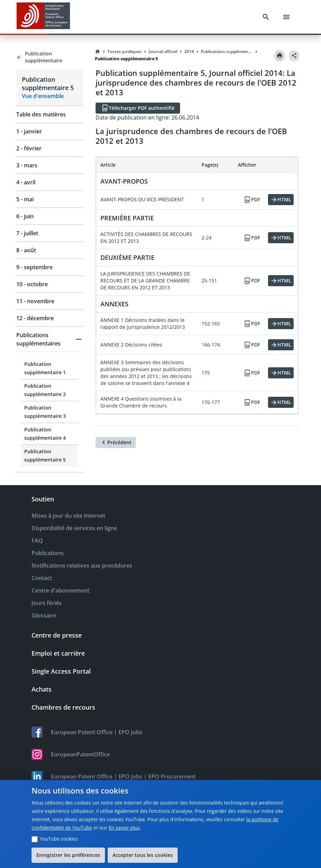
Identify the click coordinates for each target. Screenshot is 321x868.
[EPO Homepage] (43, 17)
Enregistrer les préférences (68, 855)
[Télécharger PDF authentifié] (138, 108)
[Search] (266, 17)
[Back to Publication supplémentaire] (50, 57)
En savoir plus (124, 828)
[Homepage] (98, 52)
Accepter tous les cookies (143, 855)
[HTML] (281, 200)
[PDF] (252, 200)
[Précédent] (116, 442)
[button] (50, 339)
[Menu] (286, 17)
